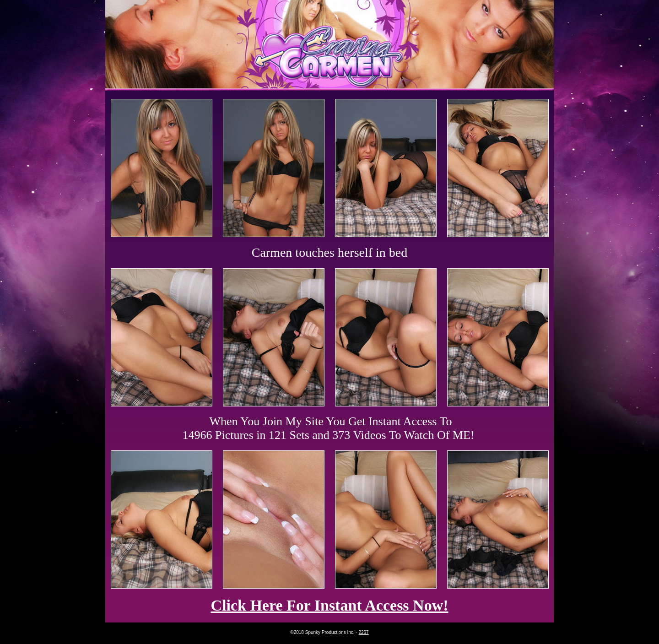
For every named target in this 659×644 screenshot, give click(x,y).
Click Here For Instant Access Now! (329, 605)
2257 (363, 632)
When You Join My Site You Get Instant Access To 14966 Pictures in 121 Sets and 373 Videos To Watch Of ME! (329, 428)
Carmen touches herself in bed (330, 252)
